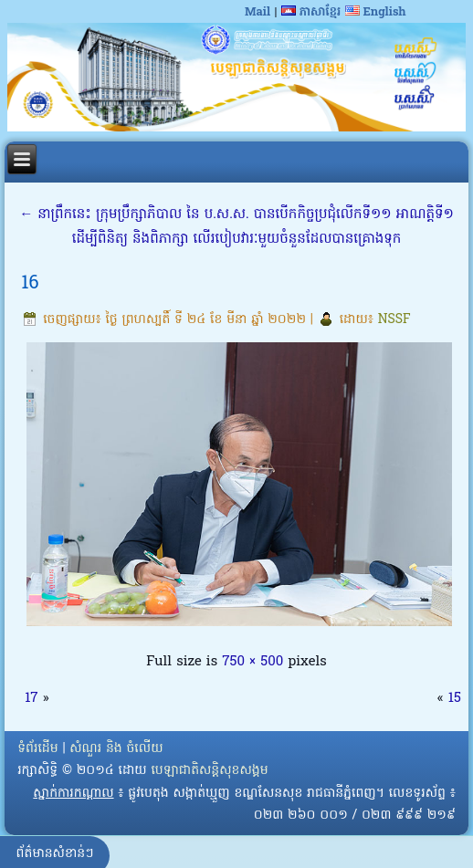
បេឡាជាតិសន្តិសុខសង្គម (209, 771)
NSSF (394, 320)
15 (455, 698)
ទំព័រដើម (37, 749)
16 (30, 284)
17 (31, 698)
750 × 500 (252, 662)
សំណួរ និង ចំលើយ (116, 749)
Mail (258, 12)
